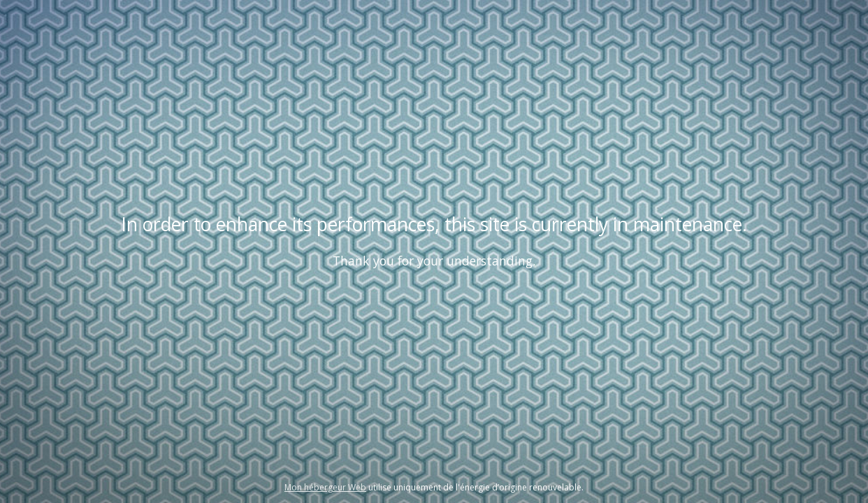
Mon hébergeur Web (325, 487)
